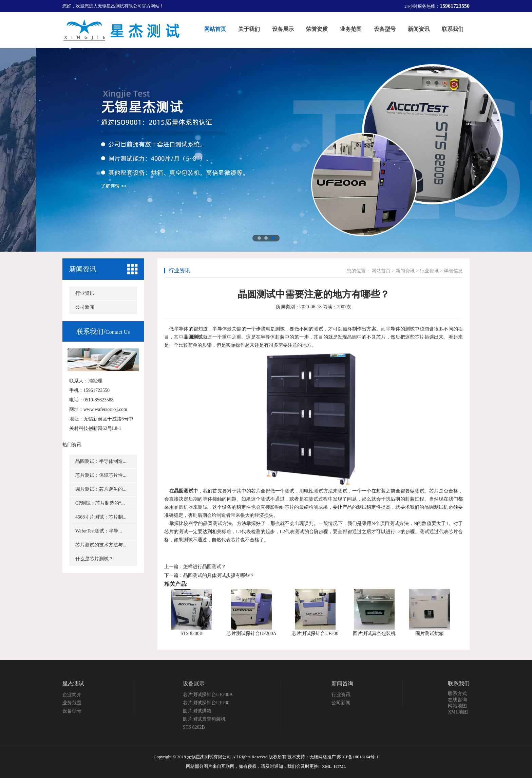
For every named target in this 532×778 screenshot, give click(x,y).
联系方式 (457, 694)
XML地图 (458, 712)
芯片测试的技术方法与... (101, 545)
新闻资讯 (83, 269)
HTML (340, 766)
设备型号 (72, 711)
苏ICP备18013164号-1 (358, 757)
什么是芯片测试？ (94, 559)
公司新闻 (85, 307)
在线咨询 (457, 700)
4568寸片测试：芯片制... (101, 517)
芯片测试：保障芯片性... (101, 475)
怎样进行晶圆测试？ (205, 567)
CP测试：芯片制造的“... (100, 503)
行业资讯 (85, 293)
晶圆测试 (193, 337)
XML (327, 766)
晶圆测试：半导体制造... (101, 461)
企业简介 (72, 695)
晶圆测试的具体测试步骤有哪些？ (219, 575)
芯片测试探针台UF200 (315, 634)
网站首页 (381, 271)
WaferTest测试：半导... (99, 531)
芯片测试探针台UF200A (252, 634)
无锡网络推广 (323, 757)
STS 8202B (194, 727)
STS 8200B (192, 634)
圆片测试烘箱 (430, 634)
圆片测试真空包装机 (374, 634)
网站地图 (457, 706)
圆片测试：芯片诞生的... (101, 489)
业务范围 (72, 703)
